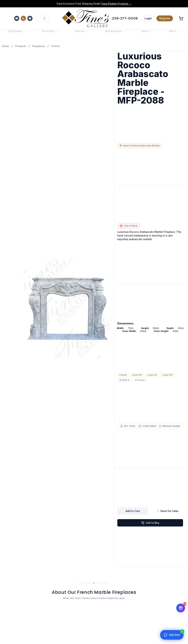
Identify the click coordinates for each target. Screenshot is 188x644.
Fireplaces (39, 46)
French (55, 46)
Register (165, 18)
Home (5, 46)
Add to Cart (133, 511)
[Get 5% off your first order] (181, 609)
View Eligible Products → (116, 4)
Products (21, 46)
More (174, 34)
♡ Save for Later (168, 511)
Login (148, 18)
